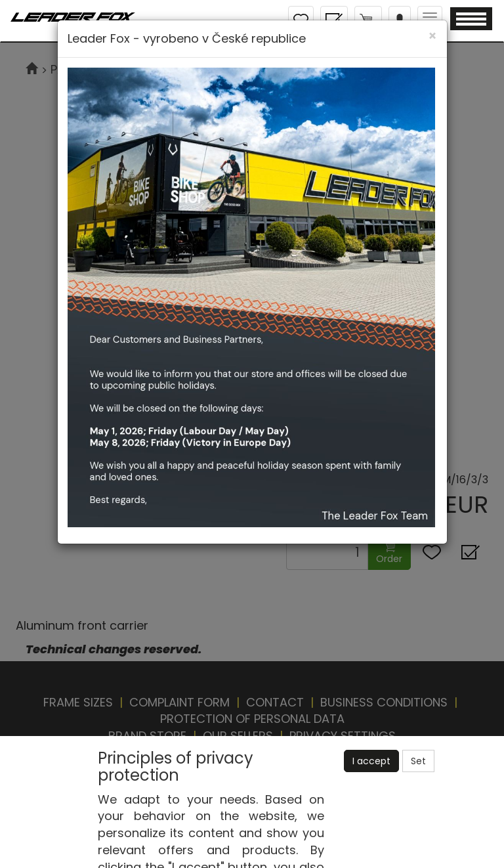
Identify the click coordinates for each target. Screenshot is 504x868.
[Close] (432, 36)
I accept (371, 761)
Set (418, 761)
